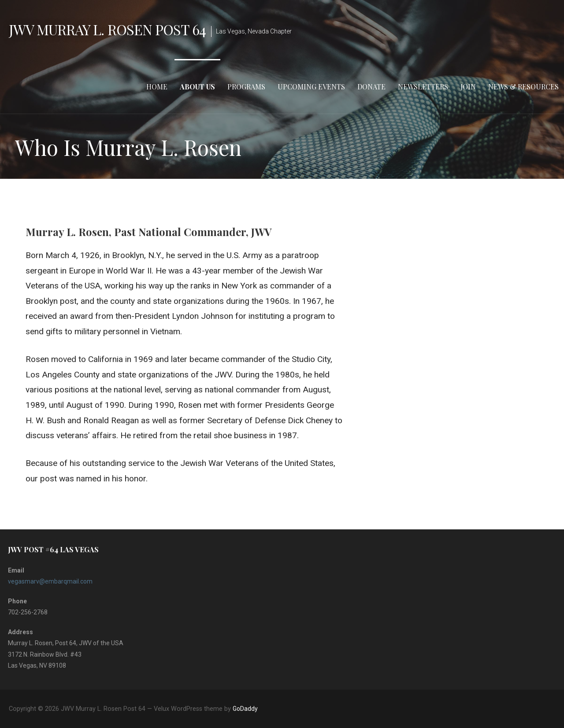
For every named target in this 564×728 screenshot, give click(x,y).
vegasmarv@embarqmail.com (50, 581)
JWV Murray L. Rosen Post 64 (107, 29)
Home (157, 87)
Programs (246, 87)
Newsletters (423, 87)
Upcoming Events (311, 87)
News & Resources (523, 87)
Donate (371, 87)
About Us (197, 87)
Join (468, 87)
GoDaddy (245, 709)
